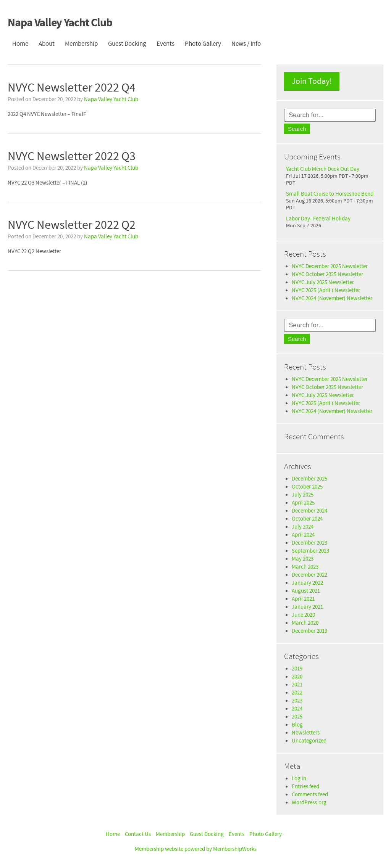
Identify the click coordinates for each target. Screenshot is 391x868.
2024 (297, 709)
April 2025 (303, 503)
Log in (299, 779)
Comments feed (310, 795)
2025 (297, 717)
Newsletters (306, 733)
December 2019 (309, 631)
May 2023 (303, 559)
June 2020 (303, 615)
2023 (297, 701)
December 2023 (309, 543)
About (47, 44)
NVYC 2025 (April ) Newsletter (326, 290)
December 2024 (309, 511)
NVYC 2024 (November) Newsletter (332, 298)
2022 (297, 693)
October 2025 (307, 487)
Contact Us (138, 834)
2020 (297, 677)
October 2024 (307, 519)
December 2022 (309, 575)
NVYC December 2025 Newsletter (330, 266)
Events (166, 44)
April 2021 (303, 599)
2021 (297, 685)
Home (20, 44)
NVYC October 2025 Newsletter (327, 274)
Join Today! (312, 81)
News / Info (246, 44)
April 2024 (303, 535)
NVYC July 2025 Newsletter (323, 282)
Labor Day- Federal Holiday (318, 219)
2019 (297, 669)
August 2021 (306, 591)
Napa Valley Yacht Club (60, 23)
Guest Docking (127, 44)
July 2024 (303, 527)
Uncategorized (309, 741)
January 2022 (307, 583)
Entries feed (305, 787)
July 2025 (303, 495)
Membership (81, 44)
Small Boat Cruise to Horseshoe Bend (330, 194)
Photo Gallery (203, 44)
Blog (297, 725)
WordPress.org (309, 803)
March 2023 (305, 567)
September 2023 (310, 551)
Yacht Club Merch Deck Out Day (323, 169)
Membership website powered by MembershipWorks (196, 849)
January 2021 (307, 607)
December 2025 (309, 479)
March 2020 (305, 623)
